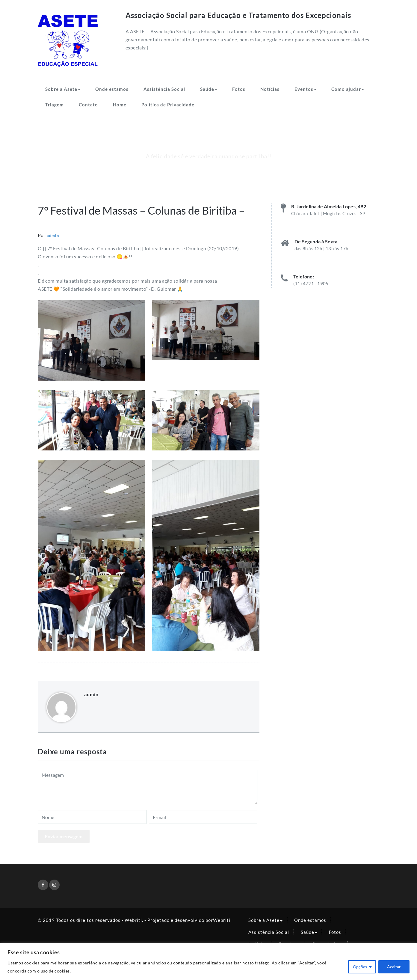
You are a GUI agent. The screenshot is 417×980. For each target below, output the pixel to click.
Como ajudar (348, 89)
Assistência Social (164, 89)
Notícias (270, 89)
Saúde (209, 89)
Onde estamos (112, 89)
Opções (360, 967)
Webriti (222, 920)
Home (120, 105)
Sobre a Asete (63, 89)
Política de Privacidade (168, 105)
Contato (88, 105)
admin (53, 236)
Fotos (239, 89)
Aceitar (394, 967)
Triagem (55, 105)
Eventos (305, 89)
